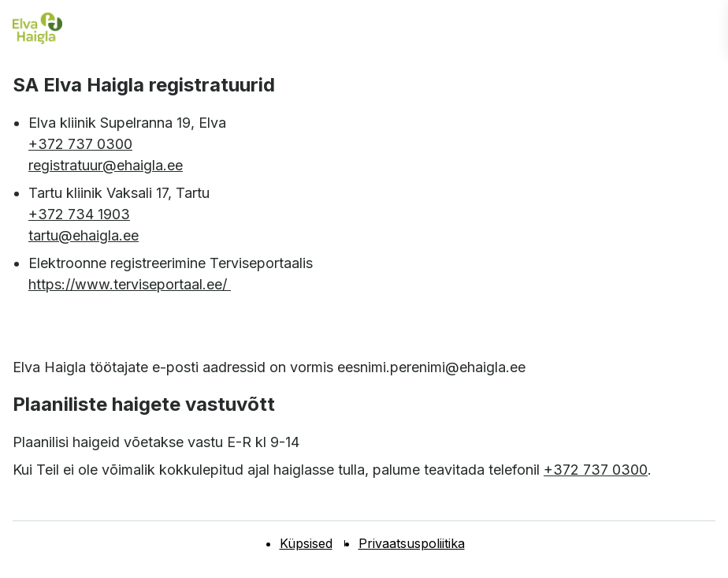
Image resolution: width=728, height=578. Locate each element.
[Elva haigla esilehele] (37, 29)
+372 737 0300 (80, 144)
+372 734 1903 (79, 214)
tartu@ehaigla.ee (84, 235)
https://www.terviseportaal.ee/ (130, 284)
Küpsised (306, 543)
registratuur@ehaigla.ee (106, 165)
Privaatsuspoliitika (412, 543)
